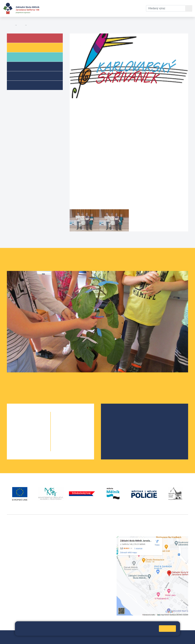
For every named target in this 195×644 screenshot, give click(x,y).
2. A (22, 428)
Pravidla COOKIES (34, 639)
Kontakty (114, 8)
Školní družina (26, 66)
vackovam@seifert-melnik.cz (25, 589)
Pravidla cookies (63, 631)
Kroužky (21, 85)
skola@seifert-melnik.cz (85, 550)
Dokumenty (95, 8)
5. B (35, 449)
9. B (79, 442)
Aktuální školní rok (70, 8)
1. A (22, 422)
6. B (72, 422)
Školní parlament (120, 430)
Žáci (19, 47)
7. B (79, 428)
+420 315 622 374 (81, 538)
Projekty (114, 425)
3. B (35, 435)
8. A (66, 435)
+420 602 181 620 (18, 585)
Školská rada (117, 419)
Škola (20, 38)
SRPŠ (113, 436)
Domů (10, 25)
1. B (35, 422)
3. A (22, 435)
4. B (35, 442)
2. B (35, 428)
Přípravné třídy (26, 76)
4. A (22, 442)
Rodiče (21, 57)
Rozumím (167, 628)
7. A (66, 428)
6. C (79, 422)
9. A (66, 442)
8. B (79, 435)
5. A (22, 449)
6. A (66, 422)
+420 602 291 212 (81, 542)
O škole (114, 414)
